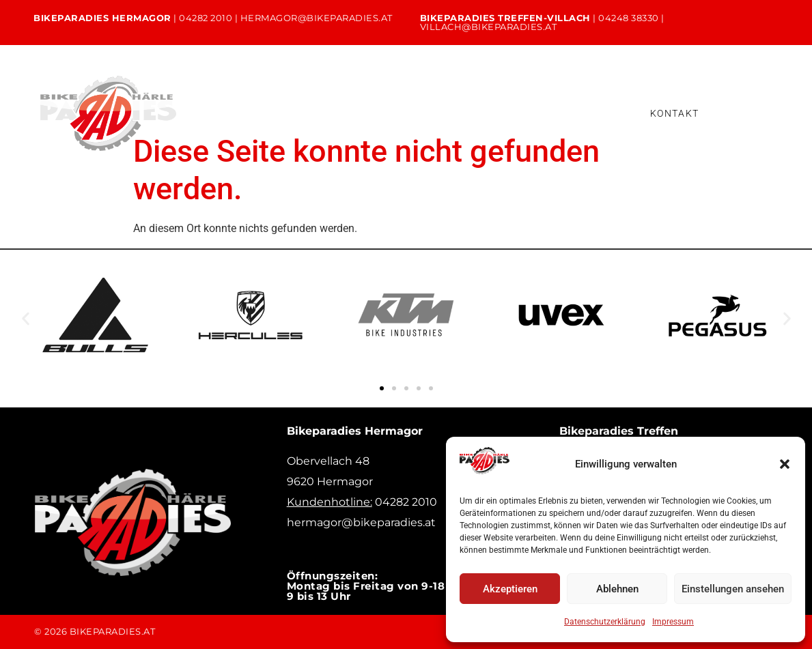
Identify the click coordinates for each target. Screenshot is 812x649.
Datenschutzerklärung (605, 622)
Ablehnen (617, 589)
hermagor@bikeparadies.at (317, 18)
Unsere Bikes (281, 102)
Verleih (439, 102)
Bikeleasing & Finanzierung (258, 124)
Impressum (673, 622)
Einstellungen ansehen (733, 589)
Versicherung (390, 124)
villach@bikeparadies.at (489, 27)
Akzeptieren (510, 589)
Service (367, 102)
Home (197, 102)
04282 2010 (206, 18)
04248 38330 (629, 18)
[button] (785, 464)
